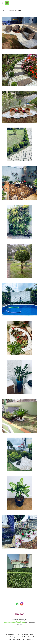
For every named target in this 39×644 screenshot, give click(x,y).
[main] (20, 10)
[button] (2, 3)
